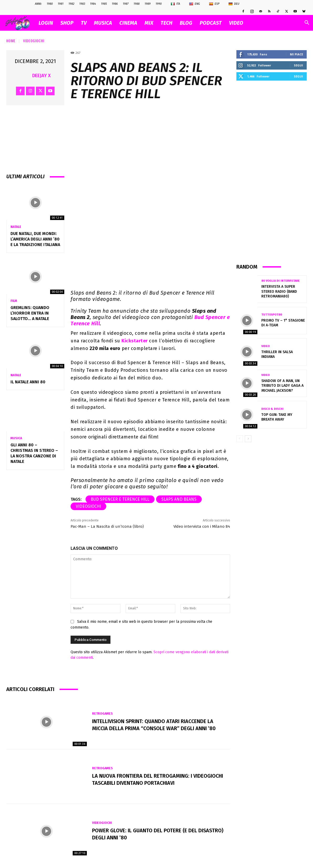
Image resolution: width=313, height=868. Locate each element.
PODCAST (211, 23)
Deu (234, 4)
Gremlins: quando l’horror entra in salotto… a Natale (30, 313)
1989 (148, 4)
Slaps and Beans (179, 499)
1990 (159, 4)
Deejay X (41, 76)
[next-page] (248, 439)
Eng (195, 4)
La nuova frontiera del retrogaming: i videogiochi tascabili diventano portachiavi (158, 780)
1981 (61, 4)
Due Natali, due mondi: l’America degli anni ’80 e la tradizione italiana (35, 239)
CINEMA (128, 23)
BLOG (186, 23)
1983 (82, 4)
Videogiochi (34, 41)
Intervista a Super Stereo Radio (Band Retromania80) (279, 291)
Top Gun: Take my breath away (277, 417)
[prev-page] (240, 439)
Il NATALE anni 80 (28, 382)
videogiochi (88, 506)
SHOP (67, 23)
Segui (298, 65)
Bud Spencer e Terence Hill (120, 499)
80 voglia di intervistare (280, 281)
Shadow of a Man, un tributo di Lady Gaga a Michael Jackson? (282, 386)
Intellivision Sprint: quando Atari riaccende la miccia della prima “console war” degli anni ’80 (154, 725)
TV (84, 23)
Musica (16, 438)
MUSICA (103, 23)
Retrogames (102, 714)
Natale (16, 227)
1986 (115, 4)
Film (14, 301)
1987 (126, 4)
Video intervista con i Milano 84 (202, 526)
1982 (71, 4)
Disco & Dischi (272, 409)
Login (46, 23)
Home (11, 41)
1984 (93, 4)
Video (266, 346)
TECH (166, 23)
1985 (104, 4)
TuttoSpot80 (272, 315)
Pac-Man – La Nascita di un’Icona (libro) (107, 526)
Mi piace (296, 54)
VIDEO (236, 23)
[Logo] (20, 23)
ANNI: (38, 4)
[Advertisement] (272, 172)
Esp (214, 4)
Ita (175, 4)
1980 (50, 4)
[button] (307, 23)
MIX (149, 23)
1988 (137, 4)
